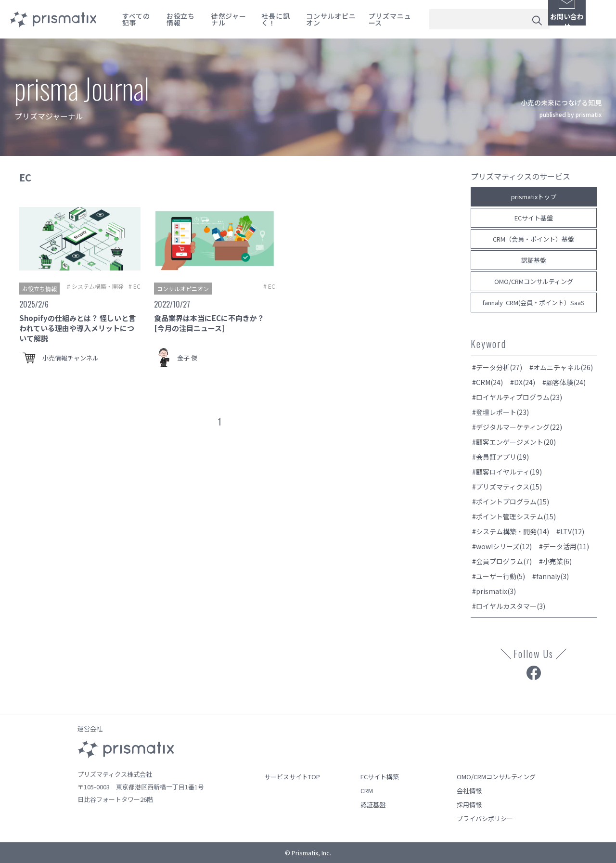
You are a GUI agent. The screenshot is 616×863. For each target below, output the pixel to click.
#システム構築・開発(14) (511, 531)
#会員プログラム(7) (502, 561)
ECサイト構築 (380, 777)
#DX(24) (523, 382)
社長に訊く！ (276, 19)
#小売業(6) (555, 561)
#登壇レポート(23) (500, 412)
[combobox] (489, 19)
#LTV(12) (570, 531)
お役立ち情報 (181, 19)
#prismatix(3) (494, 591)
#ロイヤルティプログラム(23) (517, 397)
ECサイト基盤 (534, 218)
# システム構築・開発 (95, 286)
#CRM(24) (488, 382)
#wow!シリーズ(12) (502, 546)
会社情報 (469, 791)
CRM (367, 791)
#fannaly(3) (551, 576)
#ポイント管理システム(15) (514, 516)
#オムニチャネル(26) (561, 367)
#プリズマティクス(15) (507, 487)
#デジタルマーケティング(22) (517, 427)
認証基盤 (534, 260)
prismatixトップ (534, 197)
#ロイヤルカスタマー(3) (509, 606)
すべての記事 (136, 19)
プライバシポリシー (485, 818)
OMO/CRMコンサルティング (534, 281)
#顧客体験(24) (564, 382)
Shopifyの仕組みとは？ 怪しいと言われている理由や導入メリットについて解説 (77, 328)
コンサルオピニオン (331, 19)
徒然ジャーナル (229, 19)
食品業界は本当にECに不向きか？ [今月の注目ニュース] (209, 323)
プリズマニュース (390, 19)
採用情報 (469, 805)
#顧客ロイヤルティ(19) (507, 472)
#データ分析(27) (497, 367)
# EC (135, 286)
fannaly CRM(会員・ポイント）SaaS (533, 303)
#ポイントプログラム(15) (511, 502)
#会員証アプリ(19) (500, 457)
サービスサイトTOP (292, 777)
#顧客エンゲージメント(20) (514, 442)
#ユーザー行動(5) (499, 576)
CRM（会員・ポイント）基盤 (533, 239)
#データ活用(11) (564, 546)
